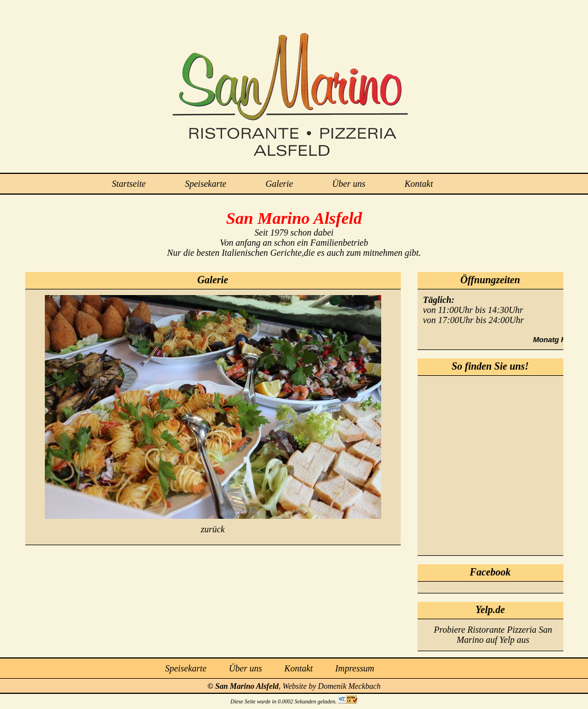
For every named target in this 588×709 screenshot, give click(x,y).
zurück (213, 529)
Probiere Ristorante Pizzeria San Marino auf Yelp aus (493, 635)
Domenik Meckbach (349, 686)
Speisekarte (206, 184)
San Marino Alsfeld (247, 686)
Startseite (129, 184)
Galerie (279, 184)
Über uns (349, 184)
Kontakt (419, 184)
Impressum (355, 668)
